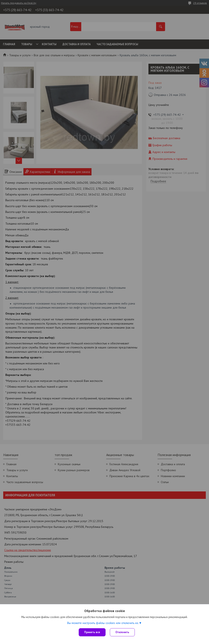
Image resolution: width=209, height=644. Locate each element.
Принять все (92, 632)
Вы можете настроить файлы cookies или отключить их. (103, 623)
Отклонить (122, 632)
